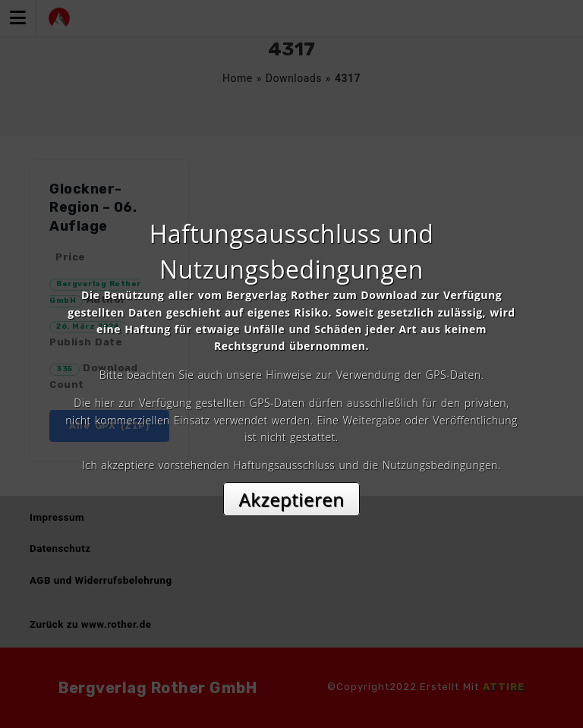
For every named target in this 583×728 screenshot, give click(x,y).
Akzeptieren (292, 499)
